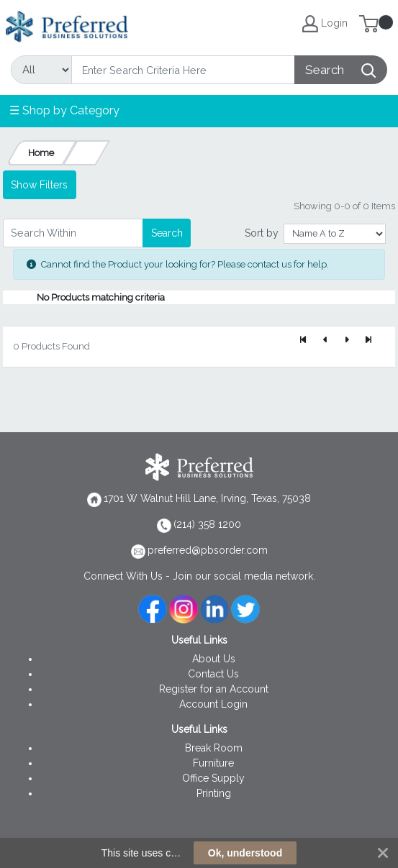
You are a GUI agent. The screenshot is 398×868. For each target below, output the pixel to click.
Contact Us (213, 674)
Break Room (214, 748)
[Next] (347, 341)
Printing (214, 793)
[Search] (183, 70)
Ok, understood (245, 853)
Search (167, 233)
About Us (214, 659)
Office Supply (213, 778)
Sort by (262, 233)
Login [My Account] (325, 24)
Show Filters (39, 185)
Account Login (213, 704)
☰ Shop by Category (64, 110)
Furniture (213, 763)
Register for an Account (214, 689)
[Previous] (325, 341)
